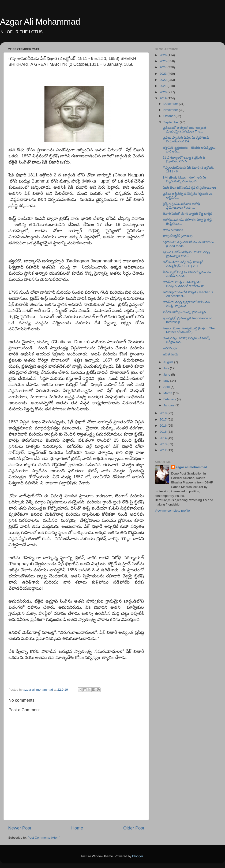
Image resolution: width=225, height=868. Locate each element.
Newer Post (20, 828)
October (169, 116)
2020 (164, 92)
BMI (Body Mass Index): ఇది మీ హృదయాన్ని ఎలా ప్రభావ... (184, 179)
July (167, 368)
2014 (164, 438)
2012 (164, 450)
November (171, 110)
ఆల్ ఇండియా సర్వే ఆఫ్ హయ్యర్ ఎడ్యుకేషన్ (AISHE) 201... (183, 264)
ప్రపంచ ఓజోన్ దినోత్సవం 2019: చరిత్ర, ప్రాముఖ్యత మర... (187, 254)
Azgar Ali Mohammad (40, 22)
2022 (164, 80)
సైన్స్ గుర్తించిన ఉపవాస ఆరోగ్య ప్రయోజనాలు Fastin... (181, 206)
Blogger (138, 856)
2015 (164, 432)
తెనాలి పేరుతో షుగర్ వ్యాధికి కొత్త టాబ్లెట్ (188, 214)
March (168, 393)
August (169, 362)
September (172, 122)
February (170, 399)
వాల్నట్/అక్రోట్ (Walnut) (178, 236)
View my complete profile (172, 511)
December (171, 104)
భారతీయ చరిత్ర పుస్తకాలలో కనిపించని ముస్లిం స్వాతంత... (186, 304)
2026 (164, 55)
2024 (164, 67)
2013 (164, 444)
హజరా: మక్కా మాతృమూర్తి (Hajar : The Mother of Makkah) (189, 330)
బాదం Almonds (173, 230)
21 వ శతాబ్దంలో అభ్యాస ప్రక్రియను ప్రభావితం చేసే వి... (184, 159)
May (167, 381)
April (167, 387)
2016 (164, 426)
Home (77, 828)
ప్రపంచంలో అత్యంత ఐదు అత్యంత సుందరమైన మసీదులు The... (184, 130)
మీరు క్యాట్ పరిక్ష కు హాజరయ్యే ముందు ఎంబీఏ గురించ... (187, 274)
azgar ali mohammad (191, 467)
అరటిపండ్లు (170, 348)
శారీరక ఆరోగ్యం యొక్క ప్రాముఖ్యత (184, 312)
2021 (164, 86)
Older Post (134, 828)
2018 (164, 413)
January (169, 405)
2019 (164, 98)
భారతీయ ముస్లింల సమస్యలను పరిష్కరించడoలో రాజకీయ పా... (185, 284)
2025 (164, 61)
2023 (164, 74)
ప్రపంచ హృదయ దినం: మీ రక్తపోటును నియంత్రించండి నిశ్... (186, 139)
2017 (164, 419)
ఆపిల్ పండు (171, 354)
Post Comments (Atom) (44, 838)
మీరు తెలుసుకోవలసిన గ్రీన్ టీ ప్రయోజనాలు (189, 188)
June (167, 375)
